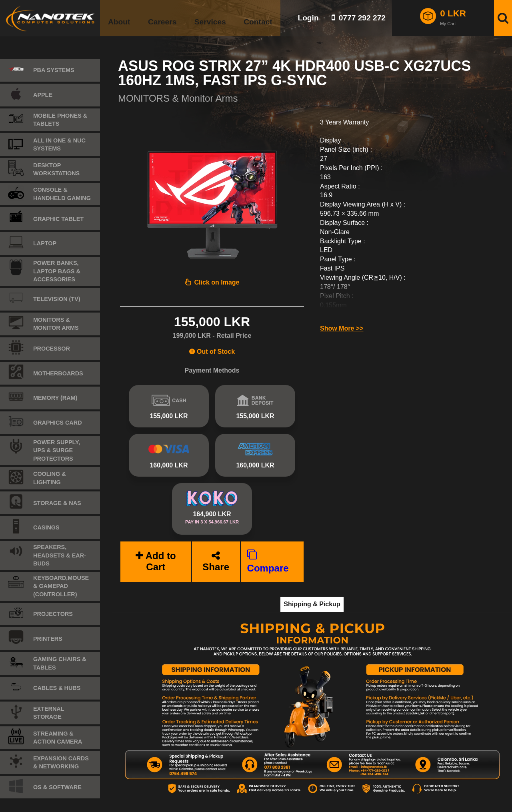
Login (308, 18)
